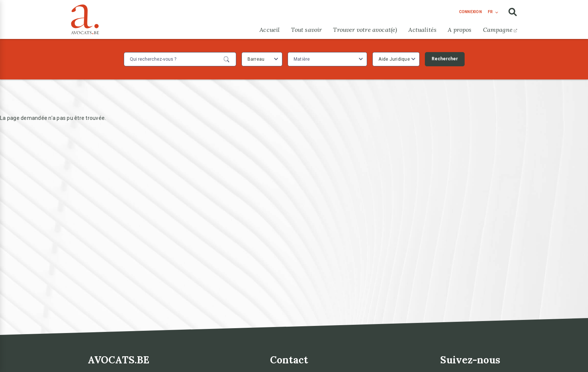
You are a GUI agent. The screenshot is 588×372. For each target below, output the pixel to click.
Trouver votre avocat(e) (365, 30)
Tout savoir (306, 30)
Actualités (422, 30)
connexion (470, 12)
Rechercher (445, 59)
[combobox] (262, 59)
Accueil (270, 30)
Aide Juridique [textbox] (394, 59)
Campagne (500, 30)
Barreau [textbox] (256, 59)
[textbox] (303, 59)
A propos (460, 30)
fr (490, 12)
